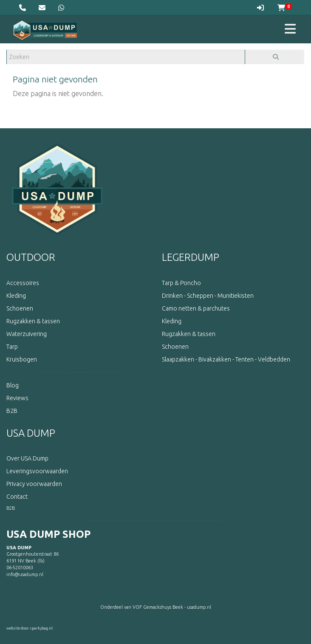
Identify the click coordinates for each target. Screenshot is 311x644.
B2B (11, 508)
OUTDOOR (31, 257)
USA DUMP (31, 433)
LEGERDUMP (191, 257)
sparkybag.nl (41, 628)
